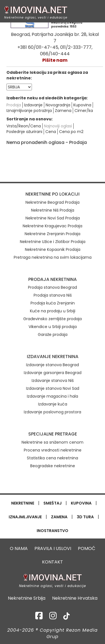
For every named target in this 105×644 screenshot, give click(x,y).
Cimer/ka (84, 111)
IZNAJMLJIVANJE (25, 517)
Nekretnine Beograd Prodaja (53, 202)
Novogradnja (58, 105)
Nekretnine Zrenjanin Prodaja (53, 234)
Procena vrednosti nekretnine (53, 450)
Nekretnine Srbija (27, 598)
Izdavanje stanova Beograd (53, 365)
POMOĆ (87, 548)
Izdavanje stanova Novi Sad (53, 388)
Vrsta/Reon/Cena (24, 126)
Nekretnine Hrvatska (75, 598)
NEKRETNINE (23, 503)
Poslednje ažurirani (24, 132)
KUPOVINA (81, 503)
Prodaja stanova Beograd (53, 287)
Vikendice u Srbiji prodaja (53, 327)
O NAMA (19, 548)
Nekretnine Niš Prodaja (53, 210)
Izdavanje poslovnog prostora (53, 412)
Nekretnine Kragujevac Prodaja (53, 226)
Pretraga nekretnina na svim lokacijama (53, 257)
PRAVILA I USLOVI (53, 548)
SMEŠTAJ (53, 503)
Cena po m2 (71, 132)
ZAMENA (59, 517)
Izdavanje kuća (53, 404)
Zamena (63, 111)
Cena (51, 132)
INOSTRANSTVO (53, 531)
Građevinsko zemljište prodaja (53, 319)
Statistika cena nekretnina (53, 458)
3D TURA (85, 517)
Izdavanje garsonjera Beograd (53, 373)
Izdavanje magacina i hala (53, 396)
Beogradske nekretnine (53, 466)
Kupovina (82, 105)
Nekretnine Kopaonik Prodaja (53, 249)
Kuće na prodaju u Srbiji (53, 311)
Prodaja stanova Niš (53, 295)
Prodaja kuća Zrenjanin (53, 303)
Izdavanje (33, 105)
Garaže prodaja (53, 334)
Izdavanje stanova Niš (53, 381)
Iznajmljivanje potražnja (29, 111)
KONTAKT (53, 562)
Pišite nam (55, 60)
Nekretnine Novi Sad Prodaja (53, 218)
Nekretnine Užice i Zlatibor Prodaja (53, 242)
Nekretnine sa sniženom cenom (53, 442)
